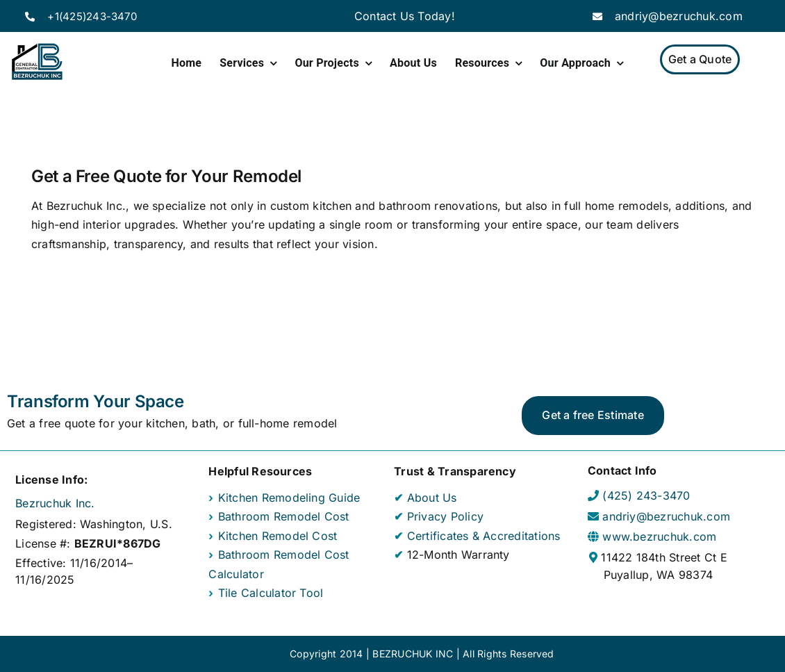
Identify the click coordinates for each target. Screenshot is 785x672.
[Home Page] (37, 62)
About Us (432, 498)
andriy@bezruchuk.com (679, 16)
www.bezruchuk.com (659, 536)
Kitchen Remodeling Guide (289, 498)
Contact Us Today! (405, 16)
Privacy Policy (445, 516)
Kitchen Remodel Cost (278, 536)
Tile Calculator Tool (271, 593)
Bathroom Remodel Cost (284, 516)
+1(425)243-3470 (92, 16)
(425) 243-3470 (646, 495)
